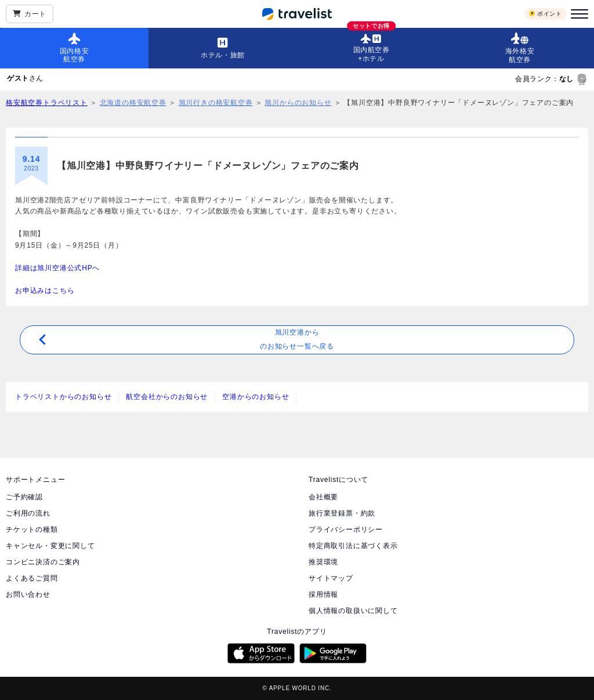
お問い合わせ (28, 594)
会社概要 (323, 497)
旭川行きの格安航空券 (216, 103)
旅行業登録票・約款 (342, 513)
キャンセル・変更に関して (50, 546)
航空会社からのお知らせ (167, 397)
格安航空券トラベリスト (47, 103)
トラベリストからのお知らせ (63, 397)
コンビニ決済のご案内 (43, 562)
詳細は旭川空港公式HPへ (57, 268)
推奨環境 (323, 562)
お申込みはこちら (45, 291)
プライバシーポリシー (346, 529)
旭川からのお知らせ (298, 103)
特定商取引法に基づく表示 (353, 546)
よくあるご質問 (32, 578)
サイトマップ (331, 578)
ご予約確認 (24, 497)
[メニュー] (578, 14)
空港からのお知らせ (256, 397)
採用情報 (323, 594)
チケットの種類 (32, 529)
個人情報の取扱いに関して (353, 611)
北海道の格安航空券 (133, 103)
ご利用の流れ (28, 513)
